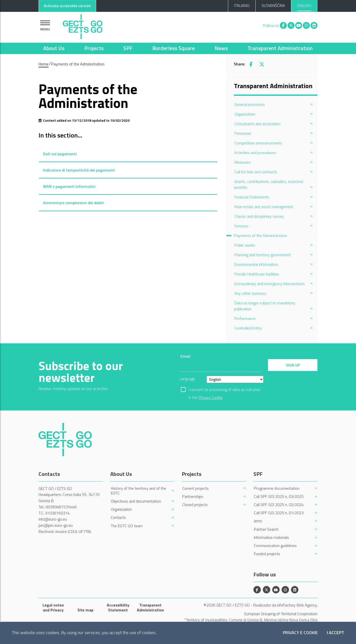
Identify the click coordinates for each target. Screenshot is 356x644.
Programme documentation (277, 488)
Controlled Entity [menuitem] (248, 328)
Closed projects (195, 505)
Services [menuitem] (241, 226)
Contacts (118, 517)
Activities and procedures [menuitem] (255, 153)
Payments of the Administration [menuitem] (260, 235)
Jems (258, 521)
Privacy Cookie (211, 397)
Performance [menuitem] (245, 318)
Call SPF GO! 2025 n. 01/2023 (279, 513)
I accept (335, 633)
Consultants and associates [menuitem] (257, 124)
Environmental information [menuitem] (256, 264)
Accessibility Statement (118, 607)
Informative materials (271, 537)
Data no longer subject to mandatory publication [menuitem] (265, 306)
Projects (94, 48)
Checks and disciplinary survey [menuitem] (259, 216)
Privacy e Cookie (300, 633)
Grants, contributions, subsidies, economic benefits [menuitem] (269, 184)
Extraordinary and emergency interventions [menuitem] (270, 284)
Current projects (195, 488)
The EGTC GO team (127, 526)
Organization (121, 509)
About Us (54, 48)
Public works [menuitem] (245, 245)
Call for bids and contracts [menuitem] (256, 172)
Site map (85, 610)
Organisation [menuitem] (245, 114)
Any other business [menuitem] (250, 293)
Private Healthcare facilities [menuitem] (257, 274)
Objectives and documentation (136, 501)
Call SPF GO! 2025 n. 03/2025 (279, 497)
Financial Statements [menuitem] (252, 197)
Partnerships (193, 497)
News (221, 48)
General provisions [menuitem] (250, 104)
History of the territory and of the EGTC (138, 491)
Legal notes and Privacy (53, 607)
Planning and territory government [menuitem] (263, 255)
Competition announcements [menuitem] (258, 143)
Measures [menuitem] (243, 162)
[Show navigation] (45, 26)
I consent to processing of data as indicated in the (224, 390)
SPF (128, 48)
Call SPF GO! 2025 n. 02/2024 (279, 505)
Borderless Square (174, 48)
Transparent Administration (280, 48)
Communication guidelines (275, 546)
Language (187, 379)
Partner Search (266, 529)
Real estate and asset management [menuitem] (264, 207)
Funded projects (267, 554)
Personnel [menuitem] (243, 133)
